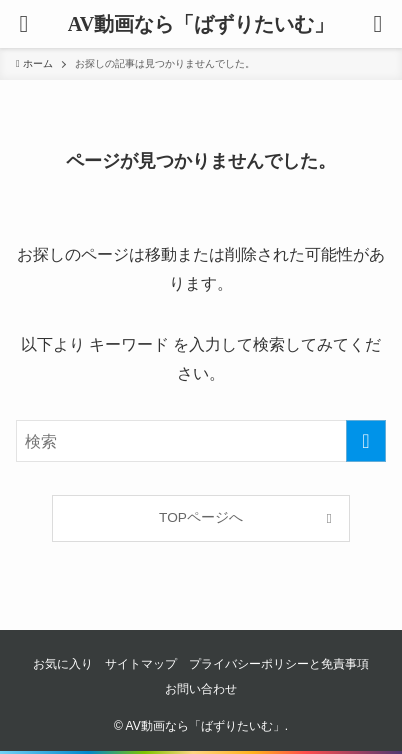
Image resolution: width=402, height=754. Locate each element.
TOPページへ (201, 517)
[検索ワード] (201, 441)
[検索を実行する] (366, 441)
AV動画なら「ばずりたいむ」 (201, 24)
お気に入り (63, 664)
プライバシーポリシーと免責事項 (279, 664)
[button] (378, 24)
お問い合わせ (201, 689)
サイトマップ (141, 664)
